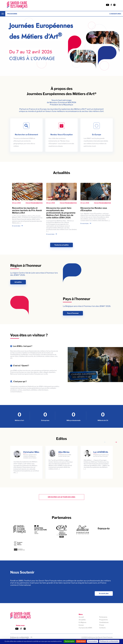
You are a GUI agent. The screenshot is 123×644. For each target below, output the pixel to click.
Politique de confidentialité (20, 637)
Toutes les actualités (61, 245)
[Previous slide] (105, 442)
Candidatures (115, 14)
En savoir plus (16, 226)
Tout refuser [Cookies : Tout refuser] (81, 641)
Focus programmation (34, 203)
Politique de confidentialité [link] (109, 641)
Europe (81, 625)
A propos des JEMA (85, 628)
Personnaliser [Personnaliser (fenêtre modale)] (93, 641)
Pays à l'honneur (73, 313)
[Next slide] (116, 442)
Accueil (81, 617)
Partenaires (103, 617)
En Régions (82, 622)
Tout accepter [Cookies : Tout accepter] (69, 641)
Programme (12, 14)
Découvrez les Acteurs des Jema (62, 497)
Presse (102, 625)
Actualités (18, 282)
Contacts (102, 628)
